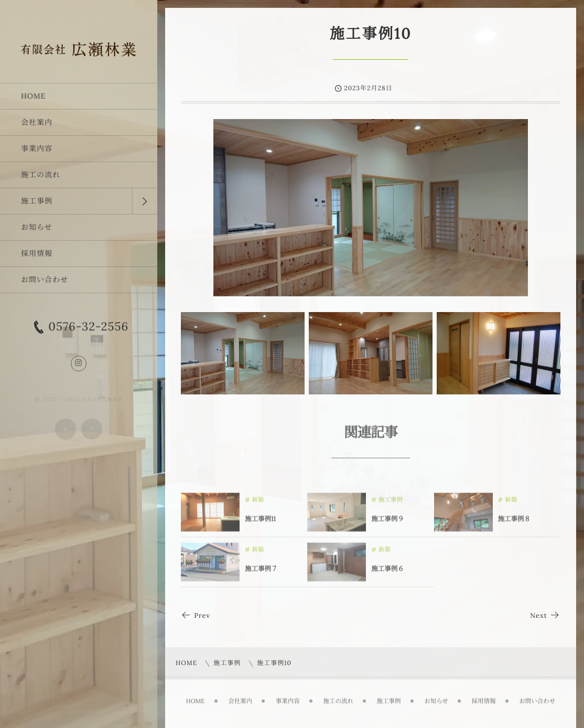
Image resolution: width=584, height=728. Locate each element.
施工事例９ (388, 522)
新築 (258, 503)
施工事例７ (261, 572)
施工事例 (391, 503)
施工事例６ (388, 572)
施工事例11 (260, 522)
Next (545, 615)
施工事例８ (515, 522)
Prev (196, 615)
